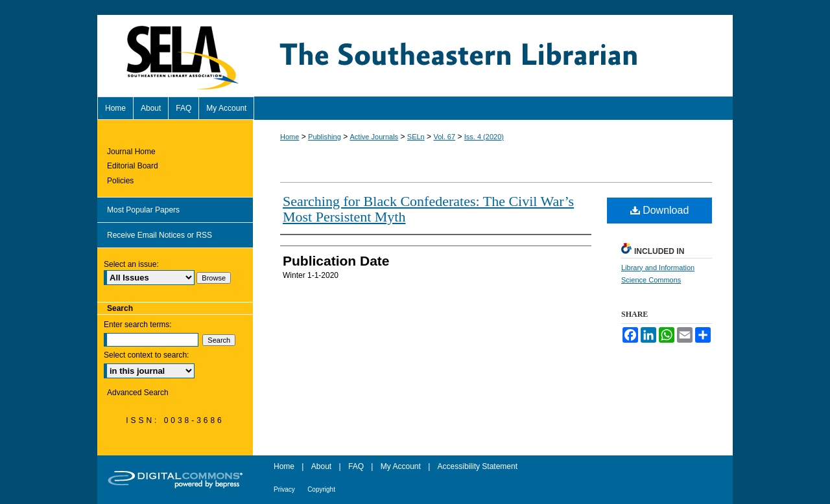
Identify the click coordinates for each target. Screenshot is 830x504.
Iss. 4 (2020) (484, 137)
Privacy (284, 489)
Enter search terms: (138, 325)
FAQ (356, 466)
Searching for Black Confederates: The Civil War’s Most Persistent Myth (428, 209)
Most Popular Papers (143, 210)
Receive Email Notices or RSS (160, 235)
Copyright (321, 489)
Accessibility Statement (478, 466)
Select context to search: (146, 355)
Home (290, 137)
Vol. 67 (444, 137)
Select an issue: (131, 264)
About (321, 466)
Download (660, 210)
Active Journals (374, 137)
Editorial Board (133, 166)
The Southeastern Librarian (493, 56)
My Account (401, 466)
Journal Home (131, 152)
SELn (416, 137)
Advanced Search (138, 393)
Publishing (325, 137)
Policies (120, 181)
